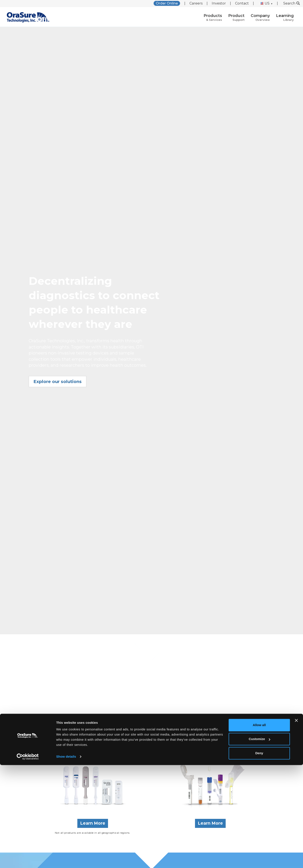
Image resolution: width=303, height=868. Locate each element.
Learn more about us (151, 728)
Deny (259, 856)
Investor (219, 3)
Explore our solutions (58, 382)
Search (292, 3)
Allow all (259, 828)
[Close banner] (296, 823)
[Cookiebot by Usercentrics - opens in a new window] (28, 860)
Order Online (167, 3)
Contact (242, 3)
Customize (259, 842)
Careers (196, 3)
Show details (66, 860)
